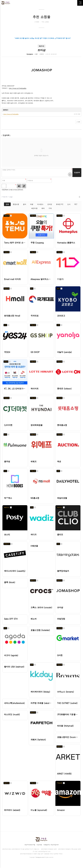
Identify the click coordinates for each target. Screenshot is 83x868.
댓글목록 (6, 135)
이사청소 (40, 204)
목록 (78, 122)
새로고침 (24, 186)
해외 (43, 208)
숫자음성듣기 (19, 186)
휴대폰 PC (60, 204)
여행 (32, 204)
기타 (50, 208)
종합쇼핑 (16, 204)
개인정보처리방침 (30, 849)
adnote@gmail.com (44, 856)
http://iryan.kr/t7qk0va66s (18, 88)
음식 (25, 204)
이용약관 (39, 849)
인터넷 (50, 204)
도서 (69, 204)
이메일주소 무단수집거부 (51, 849)
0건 (36, 54)
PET (76, 204)
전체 (7, 204)
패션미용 (34, 208)
